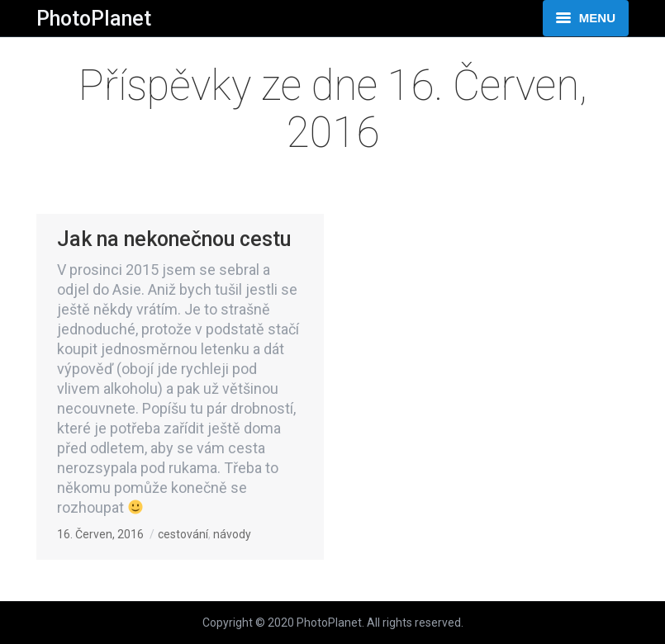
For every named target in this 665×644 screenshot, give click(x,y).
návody (232, 534)
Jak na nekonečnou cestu (174, 239)
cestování (183, 534)
